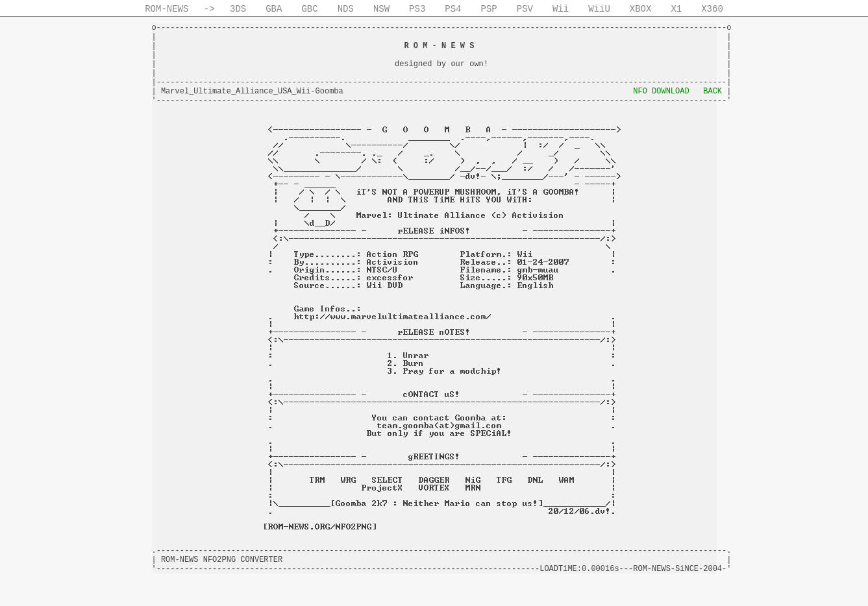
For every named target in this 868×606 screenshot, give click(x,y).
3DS (238, 9)
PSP (489, 9)
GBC (309, 9)
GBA (274, 9)
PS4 (453, 9)
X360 (712, 9)
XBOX (641, 9)
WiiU (599, 9)
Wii (561, 9)
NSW (381, 9)
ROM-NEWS (167, 9)
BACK (713, 91)
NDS (346, 9)
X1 (676, 9)
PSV (525, 9)
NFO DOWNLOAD (661, 91)
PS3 (417, 9)
